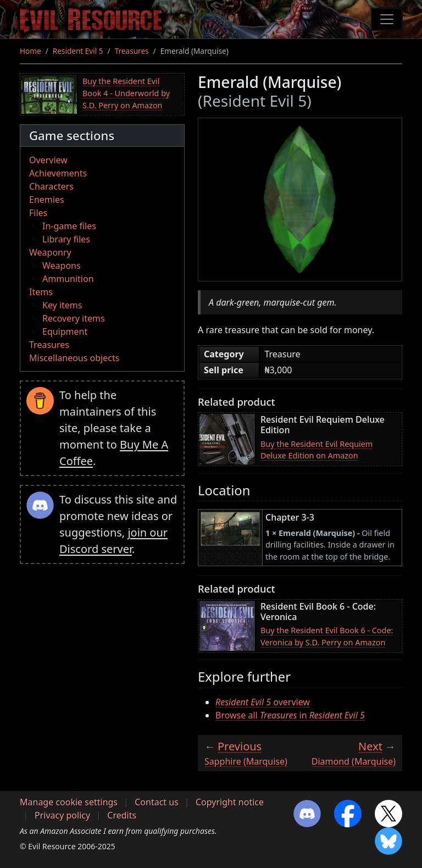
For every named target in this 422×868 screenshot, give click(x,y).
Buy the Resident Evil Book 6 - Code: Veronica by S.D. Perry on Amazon (327, 636)
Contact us (157, 802)
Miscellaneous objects (74, 358)
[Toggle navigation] (387, 19)
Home (30, 51)
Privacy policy (62, 815)
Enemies (47, 200)
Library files (66, 239)
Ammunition (68, 279)
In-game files (69, 226)
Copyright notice (230, 802)
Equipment (65, 331)
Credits (122, 815)
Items (41, 292)
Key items (62, 305)
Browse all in (290, 715)
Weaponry (50, 252)
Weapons (62, 266)
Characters (51, 186)
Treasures (132, 51)
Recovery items (74, 318)
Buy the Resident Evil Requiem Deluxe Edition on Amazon (316, 450)
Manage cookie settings (69, 802)
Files (38, 213)
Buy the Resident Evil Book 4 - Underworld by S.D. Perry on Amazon (126, 93)
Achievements (58, 173)
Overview (48, 160)
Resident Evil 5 (78, 51)
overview (263, 702)
